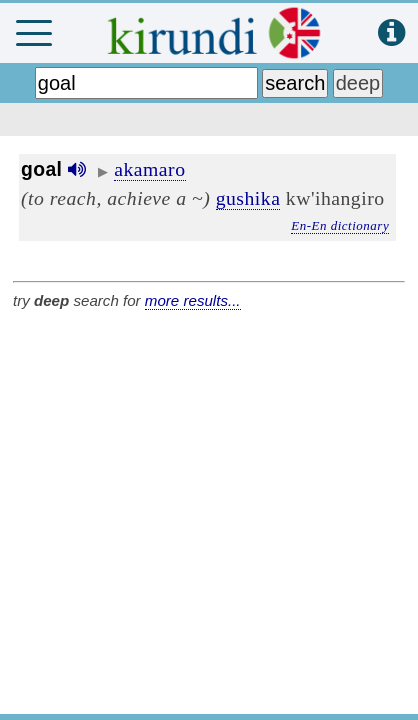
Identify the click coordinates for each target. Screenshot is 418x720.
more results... (193, 300)
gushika (248, 198)
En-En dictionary (340, 225)
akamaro (149, 169)
